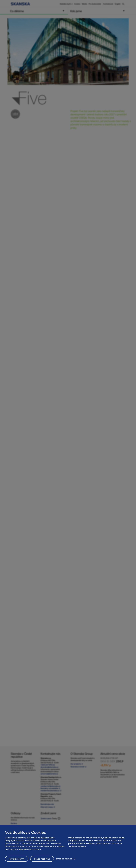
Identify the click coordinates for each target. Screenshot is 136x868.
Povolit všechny (17, 859)
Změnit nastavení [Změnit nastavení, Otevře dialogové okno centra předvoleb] (64, 859)
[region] (68, 847)
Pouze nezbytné (42, 859)
